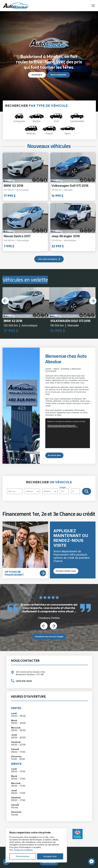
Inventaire (37, 75)
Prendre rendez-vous (66, 571)
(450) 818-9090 (24, 681)
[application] (68, 433)
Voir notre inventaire (48, 259)
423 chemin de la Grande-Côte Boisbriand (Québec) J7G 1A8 (30, 673)
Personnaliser (23, 856)
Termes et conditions (23, 850)
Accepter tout (50, 856)
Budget (71, 490)
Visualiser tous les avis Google (49, 637)
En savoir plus (54, 455)
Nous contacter (58, 75)
